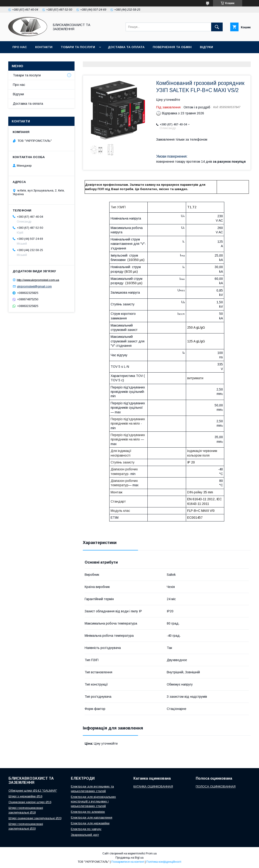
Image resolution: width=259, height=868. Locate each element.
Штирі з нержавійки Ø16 (25, 796)
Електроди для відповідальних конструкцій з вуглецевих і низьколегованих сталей (93, 801)
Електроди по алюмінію (88, 812)
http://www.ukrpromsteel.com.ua (38, 280)
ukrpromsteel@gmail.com (34, 286)
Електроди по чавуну (86, 829)
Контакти (44, 47)
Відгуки (206, 47)
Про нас (20, 47)
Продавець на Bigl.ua (129, 858)
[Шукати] (217, 27)
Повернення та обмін (172, 47)
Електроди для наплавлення (92, 817)
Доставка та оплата (126, 47)
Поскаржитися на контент (128, 862)
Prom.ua (151, 854)
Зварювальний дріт (85, 835)
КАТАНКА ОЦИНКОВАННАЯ (153, 786)
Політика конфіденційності (164, 862)
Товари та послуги (78, 47)
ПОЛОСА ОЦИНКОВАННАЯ (216, 786)
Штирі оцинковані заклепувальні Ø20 (35, 818)
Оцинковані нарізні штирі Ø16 (30, 802)
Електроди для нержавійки (90, 823)
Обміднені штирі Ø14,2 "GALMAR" (33, 791)
